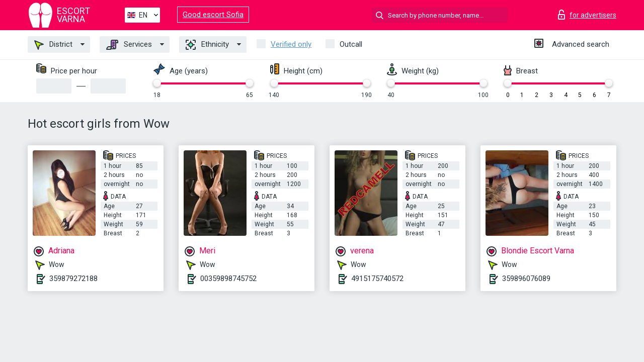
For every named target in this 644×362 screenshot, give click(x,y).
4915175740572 (377, 279)
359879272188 (73, 279)
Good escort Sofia (213, 15)
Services (129, 45)
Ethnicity (207, 45)
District (53, 45)
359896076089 (526, 279)
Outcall (351, 44)
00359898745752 (228, 279)
